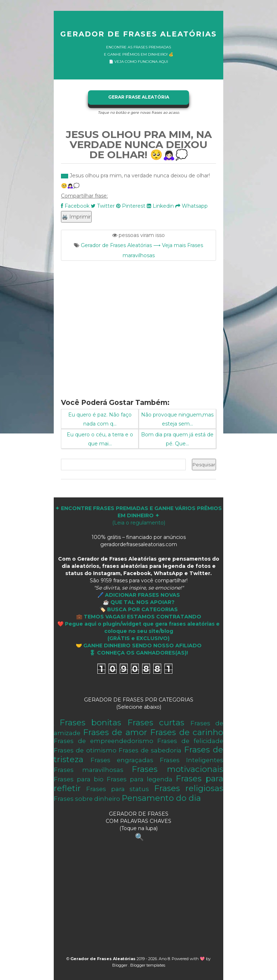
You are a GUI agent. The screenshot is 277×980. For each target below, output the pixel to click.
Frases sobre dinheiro (87, 799)
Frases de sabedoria (150, 750)
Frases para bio (79, 779)
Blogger (120, 965)
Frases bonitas (91, 722)
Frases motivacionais (177, 769)
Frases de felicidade (190, 741)
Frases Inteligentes (192, 760)
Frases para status (118, 789)
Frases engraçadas (122, 760)
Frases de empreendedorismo (104, 741)
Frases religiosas (189, 788)
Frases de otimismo (85, 750)
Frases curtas (156, 722)
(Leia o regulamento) (138, 515)
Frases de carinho (187, 732)
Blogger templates (148, 965)
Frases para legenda (140, 779)
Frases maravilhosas (89, 770)
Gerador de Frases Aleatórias (138, 34)
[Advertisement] (138, 325)
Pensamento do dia (161, 798)
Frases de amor (115, 732)
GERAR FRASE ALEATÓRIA (139, 97)
